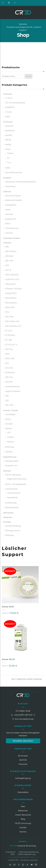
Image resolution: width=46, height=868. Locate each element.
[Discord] (32, 865)
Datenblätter (23, 792)
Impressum (11, 852)
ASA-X (8, 270)
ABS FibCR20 (11, 252)
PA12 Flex (9, 317)
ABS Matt (9, 256)
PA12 (7, 312)
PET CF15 (9, 349)
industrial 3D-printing (27, 846)
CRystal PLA (10, 284)
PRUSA (8, 140)
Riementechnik (12, 508)
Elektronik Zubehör (14, 200)
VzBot (8, 168)
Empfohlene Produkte (12, 238)
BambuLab (10, 131)
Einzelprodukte (12, 461)
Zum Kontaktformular (23, 719)
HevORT (9, 135)
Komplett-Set (11, 466)
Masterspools (11, 303)
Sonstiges (7, 522)
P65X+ (8, 117)
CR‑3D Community (23, 823)
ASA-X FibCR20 (12, 275)
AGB (12, 854)
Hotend (8, 429)
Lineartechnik (11, 489)
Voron (8, 149)
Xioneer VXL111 (8, 607)
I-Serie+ (9, 112)
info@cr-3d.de (23, 711)
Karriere (23, 832)
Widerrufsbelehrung (27, 854)
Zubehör (9, 452)
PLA (7, 363)
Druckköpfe (10, 415)
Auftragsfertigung (23, 778)
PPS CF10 (9, 377)
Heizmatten (10, 187)
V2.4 (9, 163)
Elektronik (7, 192)
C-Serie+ (9, 98)
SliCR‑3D (23, 760)
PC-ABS (9, 340)
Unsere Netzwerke (23, 815)
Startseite (23, 24)
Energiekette (11, 205)
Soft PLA (9, 382)
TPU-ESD (9, 405)
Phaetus (11, 442)
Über (23, 806)
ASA (7, 266)
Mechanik (7, 471)
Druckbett (7, 178)
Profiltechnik (11, 503)
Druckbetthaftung (13, 526)
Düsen (8, 419)
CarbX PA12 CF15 (12, 280)
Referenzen (23, 811)
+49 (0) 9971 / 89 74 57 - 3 (23, 715)
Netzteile (9, 214)
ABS (7, 247)
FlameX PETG (11, 294)
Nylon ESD (10, 308)
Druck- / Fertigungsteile (16, 484)
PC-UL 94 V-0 (11, 345)
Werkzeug (10, 535)
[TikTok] (27, 865)
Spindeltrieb (12, 498)
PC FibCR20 (10, 335)
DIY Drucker (8, 122)
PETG (8, 354)
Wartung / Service (13, 531)
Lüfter (8, 210)
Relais (8, 224)
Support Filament (13, 391)
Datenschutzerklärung (29, 852)
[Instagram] (14, 865)
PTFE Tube (10, 447)
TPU (7, 401)
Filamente (7, 243)
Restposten (8, 517)
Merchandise (8, 513)
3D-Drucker (8, 94)
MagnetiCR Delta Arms (17, 479)
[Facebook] (19, 865)
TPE (7, 396)
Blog (23, 819)
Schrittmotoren (12, 228)
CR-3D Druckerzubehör (15, 103)
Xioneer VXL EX (8, 659)
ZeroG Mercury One (14, 173)
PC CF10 (9, 331)
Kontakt (23, 704)
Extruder (9, 424)
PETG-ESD (10, 359)
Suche (29, 76)
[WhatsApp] (23, 865)
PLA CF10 (9, 368)
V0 (8, 158)
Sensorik (9, 233)
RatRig (8, 145)
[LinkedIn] (10, 865)
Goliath (10, 437)
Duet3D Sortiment (13, 196)
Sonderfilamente (13, 387)
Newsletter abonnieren (23, 741)
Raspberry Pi (11, 219)
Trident (10, 153)
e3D (9, 433)
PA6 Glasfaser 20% (13, 326)
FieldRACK (10, 107)
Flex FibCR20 (11, 298)
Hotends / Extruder (11, 410)
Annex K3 (9, 126)
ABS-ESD (9, 261)
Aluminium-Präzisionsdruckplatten (21, 182)
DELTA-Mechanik (13, 475)
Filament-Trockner (13, 289)
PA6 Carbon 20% (12, 321)
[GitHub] (36, 865)
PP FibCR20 (10, 373)
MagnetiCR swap (10, 457)
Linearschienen (14, 493)
